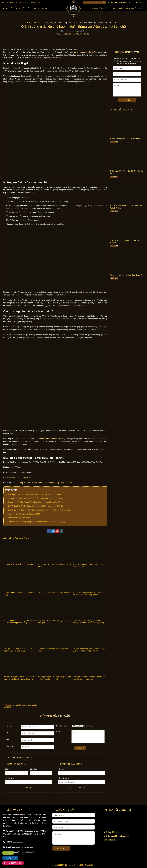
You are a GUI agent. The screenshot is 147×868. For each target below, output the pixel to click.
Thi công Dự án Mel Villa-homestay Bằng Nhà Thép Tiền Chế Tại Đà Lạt (36, 498)
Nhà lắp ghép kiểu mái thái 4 (19, 518)
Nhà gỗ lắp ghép (111, 840)
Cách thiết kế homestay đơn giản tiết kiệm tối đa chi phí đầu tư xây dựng (36, 522)
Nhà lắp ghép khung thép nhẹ (116, 836)
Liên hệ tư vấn (35, 2)
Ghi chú (59, 731)
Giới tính (8, 769)
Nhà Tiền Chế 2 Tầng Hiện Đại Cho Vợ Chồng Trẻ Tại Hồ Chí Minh (34, 494)
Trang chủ (7, 8)
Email (8, 739)
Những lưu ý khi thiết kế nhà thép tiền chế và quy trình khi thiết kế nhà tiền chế (39, 510)
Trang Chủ (32, 23)
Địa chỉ (8, 733)
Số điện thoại (11, 746)
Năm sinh (33, 769)
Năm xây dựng (63, 778)
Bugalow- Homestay (40, 8)
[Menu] (3, 2)
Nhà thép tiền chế (22, 8)
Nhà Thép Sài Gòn (83, 34)
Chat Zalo (8, 853)
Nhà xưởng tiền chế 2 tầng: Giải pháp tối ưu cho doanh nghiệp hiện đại (36, 502)
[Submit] (104, 2)
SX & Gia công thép (100, 8)
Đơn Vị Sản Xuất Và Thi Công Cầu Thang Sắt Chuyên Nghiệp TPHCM (35, 506)
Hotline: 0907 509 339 (13, 863)
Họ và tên (9, 726)
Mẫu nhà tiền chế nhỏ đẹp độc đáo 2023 (24, 514)
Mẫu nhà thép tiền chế (135, 8)
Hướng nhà (9, 778)
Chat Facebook (10, 858)
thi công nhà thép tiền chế (50, 439)
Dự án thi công (117, 8)
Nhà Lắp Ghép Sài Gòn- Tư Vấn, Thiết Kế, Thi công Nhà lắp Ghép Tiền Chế (42, 483)
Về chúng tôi (10, 2)
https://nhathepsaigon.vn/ (21, 478)
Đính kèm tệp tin (62, 726)
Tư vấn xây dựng (22, 2)
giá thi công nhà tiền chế (84, 52)
